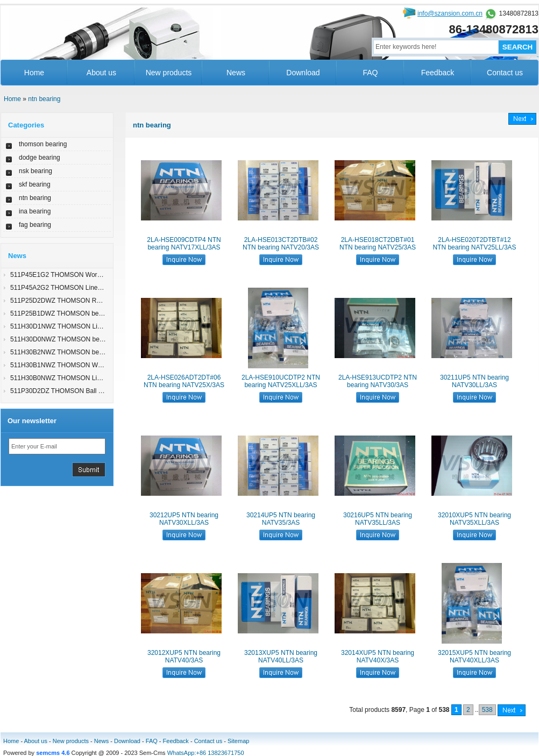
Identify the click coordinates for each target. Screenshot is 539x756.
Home (34, 73)
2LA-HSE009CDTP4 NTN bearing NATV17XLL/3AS (184, 244)
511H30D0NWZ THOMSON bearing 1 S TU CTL (80, 339)
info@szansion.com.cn (450, 13)
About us (101, 73)
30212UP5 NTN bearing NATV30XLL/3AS (184, 519)
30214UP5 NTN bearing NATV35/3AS (281, 519)
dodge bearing (40, 158)
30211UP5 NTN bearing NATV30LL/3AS (474, 381)
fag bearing (35, 225)
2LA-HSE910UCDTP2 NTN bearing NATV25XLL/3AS (281, 381)
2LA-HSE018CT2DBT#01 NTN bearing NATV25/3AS (378, 244)
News (236, 73)
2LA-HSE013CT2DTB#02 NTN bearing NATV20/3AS (281, 244)
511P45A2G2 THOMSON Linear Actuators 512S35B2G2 (91, 288)
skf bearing (35, 184)
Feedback (438, 73)
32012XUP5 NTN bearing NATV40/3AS (184, 657)
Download (303, 73)
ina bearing (35, 211)
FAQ (370, 73)
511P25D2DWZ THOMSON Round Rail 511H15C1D (86, 301)
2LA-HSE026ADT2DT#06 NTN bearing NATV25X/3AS (184, 381)
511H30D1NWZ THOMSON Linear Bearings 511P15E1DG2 (97, 326)
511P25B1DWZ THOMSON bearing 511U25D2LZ (82, 313)
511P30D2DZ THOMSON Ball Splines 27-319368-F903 (90, 391)
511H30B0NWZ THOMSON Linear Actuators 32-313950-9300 (99, 378)
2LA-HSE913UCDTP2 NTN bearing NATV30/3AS (378, 381)
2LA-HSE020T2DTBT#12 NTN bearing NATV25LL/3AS (474, 244)
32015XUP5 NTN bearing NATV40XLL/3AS (474, 657)
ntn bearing (44, 99)
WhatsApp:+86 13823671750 (206, 753)
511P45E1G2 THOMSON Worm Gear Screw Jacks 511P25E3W (102, 275)
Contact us (505, 73)
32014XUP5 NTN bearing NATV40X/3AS (378, 657)
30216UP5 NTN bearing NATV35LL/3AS (378, 519)
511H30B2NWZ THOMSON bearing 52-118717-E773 (87, 352)
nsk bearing (36, 171)
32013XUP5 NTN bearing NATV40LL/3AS (281, 657)
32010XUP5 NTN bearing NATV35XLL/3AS (474, 519)
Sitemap (238, 741)
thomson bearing (43, 144)
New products (169, 73)
